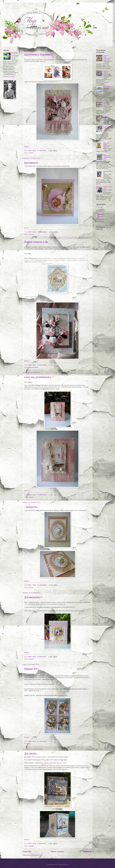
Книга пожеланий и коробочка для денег (107, 157)
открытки (31, 153)
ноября (99, 214)
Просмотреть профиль (9, 76)
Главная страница (57, 852)
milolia (15, 53)
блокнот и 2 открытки (106, 72)
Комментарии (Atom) (37, 855)
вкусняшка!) (31, 163)
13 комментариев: (42, 585)
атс (30, 744)
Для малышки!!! (33, 597)
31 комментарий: (42, 151)
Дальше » (27, 146)
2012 (99, 210)
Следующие (27, 852)
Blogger (66, 865)
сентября (100, 219)
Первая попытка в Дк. (36, 242)
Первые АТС (31, 669)
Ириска (84, 247)
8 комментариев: (42, 657)
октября (100, 217)
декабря (100, 212)
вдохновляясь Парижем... (38, 54)
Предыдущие (88, 852)
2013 (99, 207)
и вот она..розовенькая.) (38, 377)
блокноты (31, 659)
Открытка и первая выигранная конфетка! (106, 145)
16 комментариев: (42, 365)
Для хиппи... (31, 753)
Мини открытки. (107, 87)
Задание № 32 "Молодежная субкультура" (53, 763)
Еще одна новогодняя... (107, 103)
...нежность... (32, 507)
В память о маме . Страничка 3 (107, 57)
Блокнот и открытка (106, 117)
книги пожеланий (33, 367)
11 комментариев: (42, 741)
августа (100, 222)
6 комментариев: (42, 843)
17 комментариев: (42, 232)
